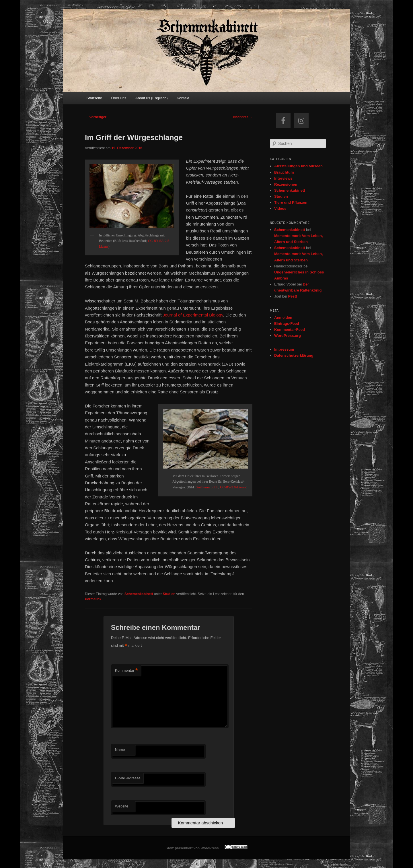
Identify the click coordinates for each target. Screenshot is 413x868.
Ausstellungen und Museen (298, 166)
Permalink (93, 599)
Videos (280, 208)
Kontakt (183, 98)
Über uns (119, 98)
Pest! (293, 296)
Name (120, 750)
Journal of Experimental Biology (193, 315)
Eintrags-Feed (287, 324)
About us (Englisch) (152, 98)
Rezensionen (286, 184)
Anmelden (283, 318)
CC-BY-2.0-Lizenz (233, 487)
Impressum (284, 349)
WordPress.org (288, 336)
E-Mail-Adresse (128, 778)
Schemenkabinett (139, 594)
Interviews (283, 178)
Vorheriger (96, 117)
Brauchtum (284, 172)
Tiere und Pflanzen (291, 202)
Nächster (243, 117)
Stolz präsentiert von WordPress (192, 848)
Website (122, 806)
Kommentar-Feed (290, 330)
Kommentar (126, 671)
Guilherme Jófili (207, 487)
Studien (169, 594)
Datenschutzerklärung (294, 355)
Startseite (94, 98)
